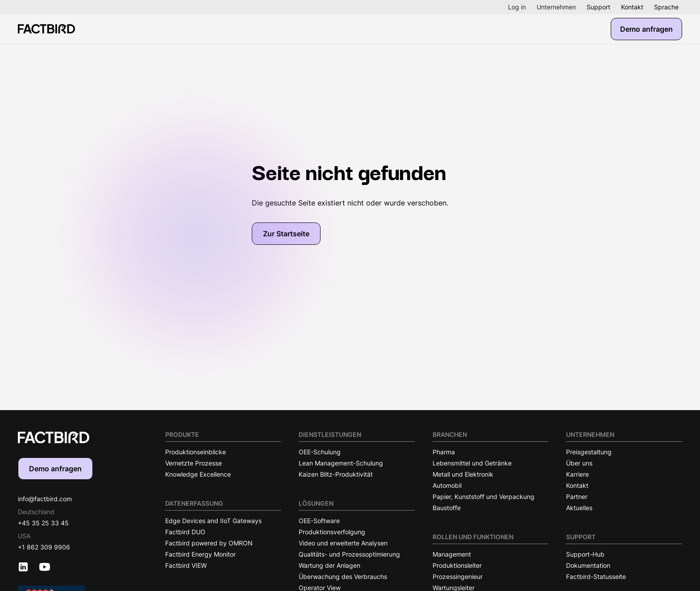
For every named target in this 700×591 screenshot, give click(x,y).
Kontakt (632, 7)
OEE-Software (319, 521)
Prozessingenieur (458, 576)
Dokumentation (588, 565)
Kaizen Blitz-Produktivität (336, 474)
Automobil (447, 485)
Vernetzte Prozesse (194, 463)
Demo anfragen (646, 29)
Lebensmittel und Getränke (472, 463)
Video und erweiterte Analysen (343, 543)
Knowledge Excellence (198, 474)
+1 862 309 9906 (44, 547)
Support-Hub (585, 554)
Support (598, 7)
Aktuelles (579, 508)
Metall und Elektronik (463, 474)
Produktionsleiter (457, 565)
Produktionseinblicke (196, 452)
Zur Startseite (286, 234)
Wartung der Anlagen (329, 565)
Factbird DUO (185, 532)
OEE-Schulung (320, 452)
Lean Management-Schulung (341, 463)
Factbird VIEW (186, 565)
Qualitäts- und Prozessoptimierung (349, 554)
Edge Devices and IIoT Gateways (213, 521)
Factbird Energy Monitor (200, 554)
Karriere (577, 474)
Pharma (444, 452)
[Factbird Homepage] (46, 29)
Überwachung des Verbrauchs (343, 576)
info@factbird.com (45, 499)
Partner (577, 497)
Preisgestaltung (589, 452)
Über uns (579, 463)
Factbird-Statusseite (596, 576)
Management (452, 554)
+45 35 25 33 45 (43, 523)
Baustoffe (447, 508)
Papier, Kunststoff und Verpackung (483, 497)
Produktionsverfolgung (332, 532)
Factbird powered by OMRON (209, 543)
